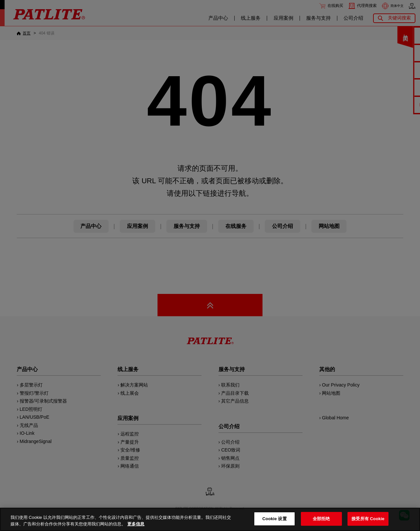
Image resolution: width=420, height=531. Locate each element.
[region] (210, 519)
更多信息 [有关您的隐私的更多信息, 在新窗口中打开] (136, 524)
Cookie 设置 (275, 519)
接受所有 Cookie (368, 519)
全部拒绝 (321, 519)
